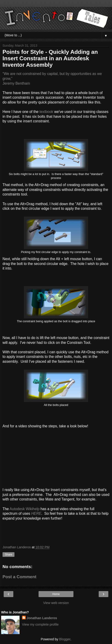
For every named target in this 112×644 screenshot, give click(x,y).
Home (56, 594)
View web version (56, 603)
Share (8, 555)
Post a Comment (20, 577)
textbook (46, 112)
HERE (36, 513)
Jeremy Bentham (16, 83)
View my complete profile (40, 624)
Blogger (65, 639)
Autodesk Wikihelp (25, 509)
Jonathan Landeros (42, 618)
